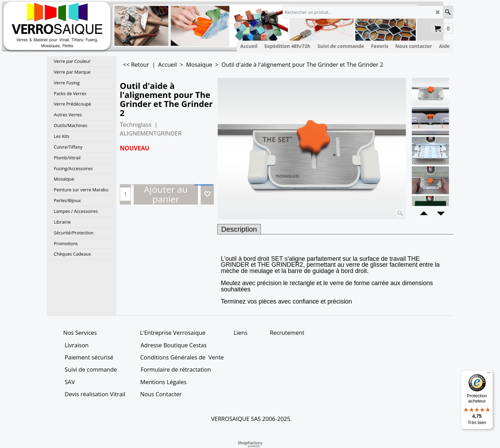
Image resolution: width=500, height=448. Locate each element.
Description (239, 229)
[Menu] (489, 374)
